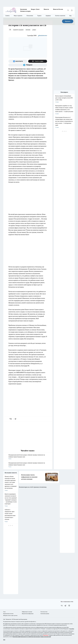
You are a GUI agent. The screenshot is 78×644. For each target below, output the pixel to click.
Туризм (39, 16)
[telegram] (16, 419)
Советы (7, 16)
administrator (43, 35)
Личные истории (25, 11)
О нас (4, 612)
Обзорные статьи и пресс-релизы (10, 615)
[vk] (11, 419)
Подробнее (72, 629)
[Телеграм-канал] (28, 65)
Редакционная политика (8, 614)
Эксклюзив (23, 9)
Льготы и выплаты (60, 16)
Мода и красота (18, 16)
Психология (30, 16)
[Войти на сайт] (72, 10)
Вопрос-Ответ (35, 9)
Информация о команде (27, 612)
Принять (68, 21)
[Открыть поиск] (68, 10)
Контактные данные (45, 614)
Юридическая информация (28, 614)
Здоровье (48, 16)
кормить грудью (18, 30)
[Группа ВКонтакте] (18, 61)
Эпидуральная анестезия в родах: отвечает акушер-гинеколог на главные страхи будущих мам (28, 457)
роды (34, 30)
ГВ (10, 30)
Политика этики (44, 612)
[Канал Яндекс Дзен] (38, 61)
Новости (46, 9)
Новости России (58, 9)
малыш (28, 30)
